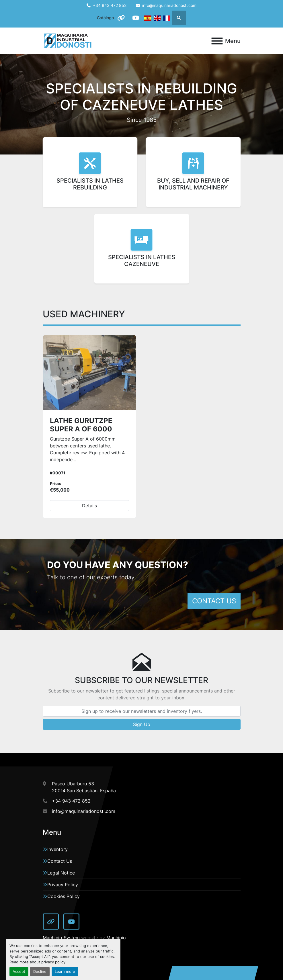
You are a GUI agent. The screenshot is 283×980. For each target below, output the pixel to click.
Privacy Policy (63, 885)
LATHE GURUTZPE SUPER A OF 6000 (81, 425)
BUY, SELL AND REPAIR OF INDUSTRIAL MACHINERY (193, 184)
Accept (19, 972)
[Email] (142, 711)
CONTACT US (214, 601)
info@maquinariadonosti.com (169, 5)
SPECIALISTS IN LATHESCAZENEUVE (142, 261)
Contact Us (60, 861)
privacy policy (53, 962)
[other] (121, 18)
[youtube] (136, 18)
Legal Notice (61, 873)
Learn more (65, 972)
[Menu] (217, 41)
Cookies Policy (64, 896)
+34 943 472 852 (110, 5)
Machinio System (61, 938)
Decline (40, 972)
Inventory (57, 849)
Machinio (116, 938)
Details (89, 506)
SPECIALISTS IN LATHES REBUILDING (90, 184)
